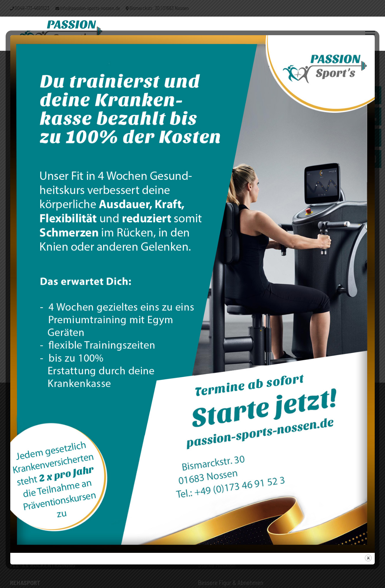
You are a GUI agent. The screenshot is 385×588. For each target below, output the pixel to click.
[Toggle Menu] (370, 34)
